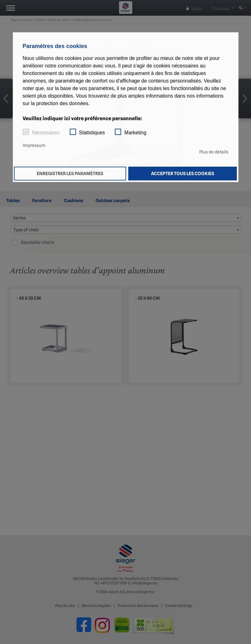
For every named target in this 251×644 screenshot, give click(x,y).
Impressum (34, 145)
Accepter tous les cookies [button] (183, 173)
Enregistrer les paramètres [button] (70, 173)
